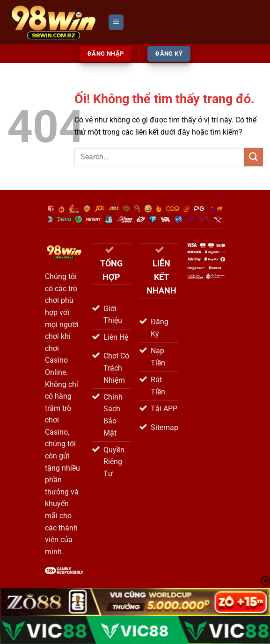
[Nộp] (254, 157)
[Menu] (116, 22)
